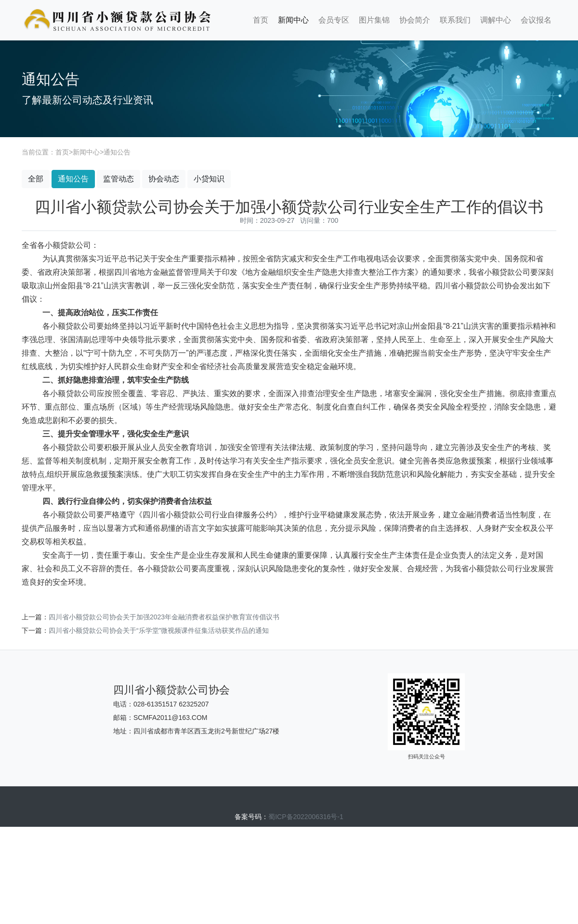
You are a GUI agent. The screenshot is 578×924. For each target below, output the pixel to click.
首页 (261, 20)
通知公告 (117, 152)
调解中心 (496, 20)
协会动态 (164, 179)
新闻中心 (293, 20)
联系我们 (455, 20)
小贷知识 (209, 179)
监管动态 (118, 179)
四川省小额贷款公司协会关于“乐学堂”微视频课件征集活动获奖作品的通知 (159, 630)
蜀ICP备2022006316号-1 (306, 817)
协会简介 (415, 20)
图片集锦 (374, 20)
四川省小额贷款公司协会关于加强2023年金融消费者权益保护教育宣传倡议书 (164, 617)
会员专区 (334, 20)
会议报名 (536, 20)
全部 (36, 179)
